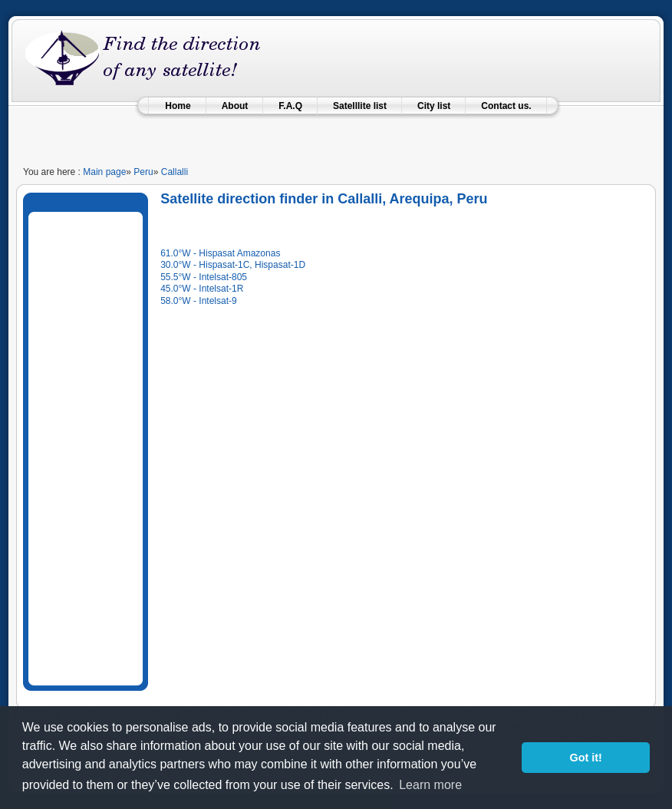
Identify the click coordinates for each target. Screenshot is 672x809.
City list (434, 106)
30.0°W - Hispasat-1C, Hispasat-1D (233, 265)
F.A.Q (290, 106)
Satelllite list (360, 106)
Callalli (175, 172)
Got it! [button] (586, 758)
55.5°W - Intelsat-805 (204, 277)
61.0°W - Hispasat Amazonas (220, 253)
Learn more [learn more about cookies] (430, 785)
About (235, 106)
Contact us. (506, 106)
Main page (104, 172)
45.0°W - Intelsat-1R (202, 289)
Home (178, 106)
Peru (143, 172)
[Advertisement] (336, 134)
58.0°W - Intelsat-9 (199, 301)
